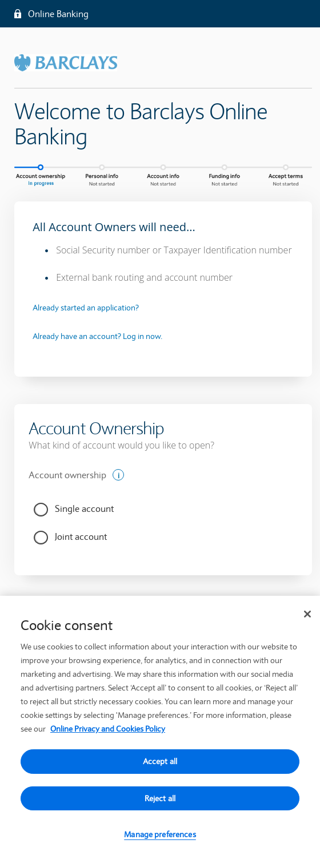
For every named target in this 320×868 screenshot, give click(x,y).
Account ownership (67, 475)
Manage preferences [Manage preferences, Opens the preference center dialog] (160, 837)
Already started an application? (86, 308)
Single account (84, 508)
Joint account (81, 536)
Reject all (160, 801)
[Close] (307, 616)
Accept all (160, 764)
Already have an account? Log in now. (97, 336)
